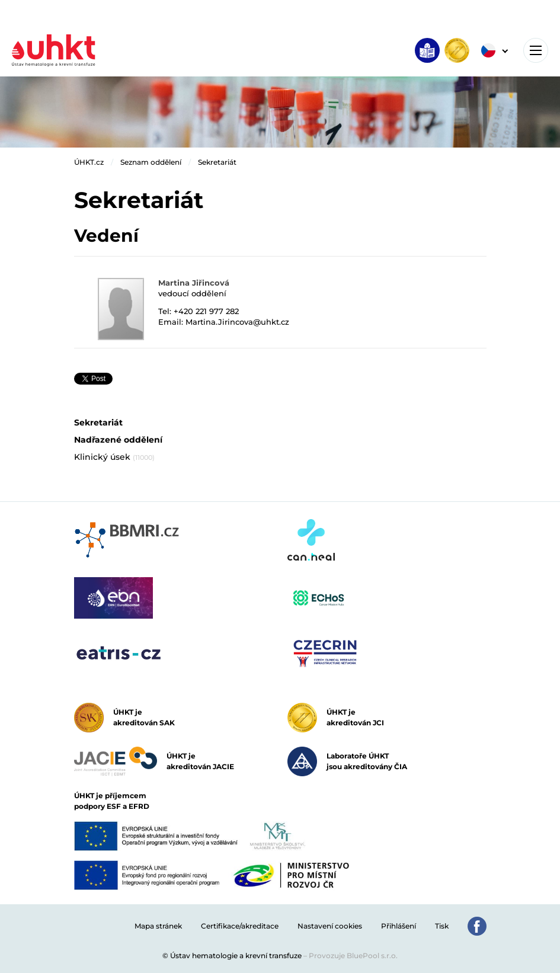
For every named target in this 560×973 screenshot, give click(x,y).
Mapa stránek (158, 926)
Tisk (442, 926)
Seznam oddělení (151, 162)
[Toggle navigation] (536, 50)
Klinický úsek (114, 457)
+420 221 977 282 (206, 311)
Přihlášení (399, 926)
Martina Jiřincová (194, 283)
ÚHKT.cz (89, 162)
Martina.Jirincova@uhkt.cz (237, 322)
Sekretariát (217, 162)
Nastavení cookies (330, 926)
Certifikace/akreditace (240, 926)
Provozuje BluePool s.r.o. (353, 956)
